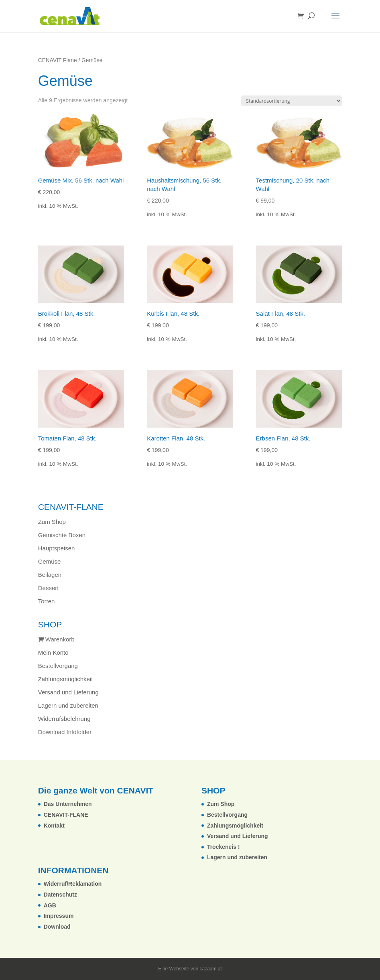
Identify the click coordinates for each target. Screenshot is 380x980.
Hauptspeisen (57, 548)
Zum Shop (52, 522)
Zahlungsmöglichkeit (66, 679)
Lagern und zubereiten (68, 705)
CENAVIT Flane (58, 60)
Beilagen (50, 575)
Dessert (49, 588)
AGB (50, 905)
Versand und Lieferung (68, 692)
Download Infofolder (65, 732)
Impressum (59, 916)
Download (57, 927)
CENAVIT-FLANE (66, 815)
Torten (47, 601)
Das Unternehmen (68, 804)
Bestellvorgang (58, 666)
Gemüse (50, 561)
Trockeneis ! (224, 847)
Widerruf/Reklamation (73, 884)
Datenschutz (60, 895)
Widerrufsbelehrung (64, 719)
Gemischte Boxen (62, 535)
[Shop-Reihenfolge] (292, 101)
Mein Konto (53, 652)
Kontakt (54, 826)
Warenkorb (56, 639)
